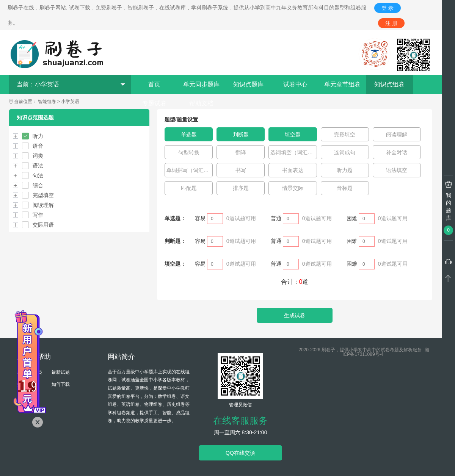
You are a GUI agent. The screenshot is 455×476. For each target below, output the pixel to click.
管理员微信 (240, 405)
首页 (154, 84)
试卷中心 (295, 84)
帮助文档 (201, 103)
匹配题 (189, 188)
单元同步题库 (201, 84)
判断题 (241, 135)
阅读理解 (397, 135)
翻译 (241, 152)
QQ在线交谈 (240, 453)
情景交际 (293, 188)
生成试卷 (295, 315)
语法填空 (397, 170)
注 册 (391, 23)
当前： (71, 84)
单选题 (189, 135)
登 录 (388, 8)
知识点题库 (248, 84)
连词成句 (345, 152)
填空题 (293, 135)
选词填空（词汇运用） (294, 152)
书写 (241, 170)
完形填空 (345, 135)
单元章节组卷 (342, 84)
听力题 (345, 170)
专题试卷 (154, 103)
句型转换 (189, 152)
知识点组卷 (389, 84)
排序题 (241, 188)
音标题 (345, 188)
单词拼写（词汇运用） (190, 170)
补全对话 (397, 152)
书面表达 (293, 170)
